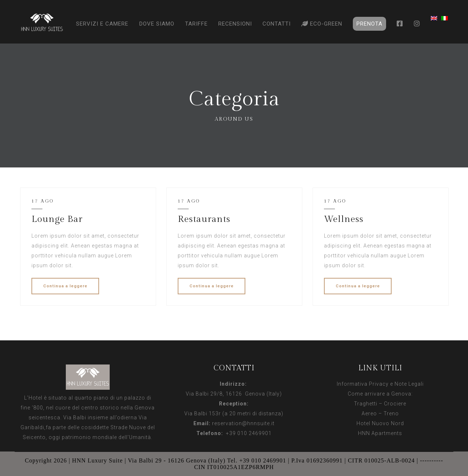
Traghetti (366, 404)
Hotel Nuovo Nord (380, 423)
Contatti (277, 24)
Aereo (369, 413)
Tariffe (196, 24)
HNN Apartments (380, 433)
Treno (391, 413)
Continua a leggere (65, 286)
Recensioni (235, 24)
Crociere (395, 404)
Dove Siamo (157, 24)
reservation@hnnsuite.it (243, 423)
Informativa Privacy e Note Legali (380, 384)
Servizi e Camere (102, 24)
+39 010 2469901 (247, 433)
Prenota (369, 24)
